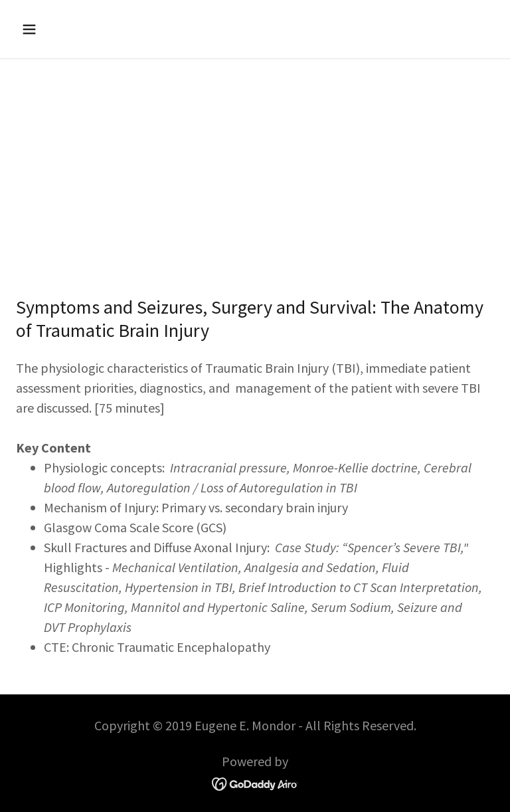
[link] (255, 782)
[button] (71, 29)
